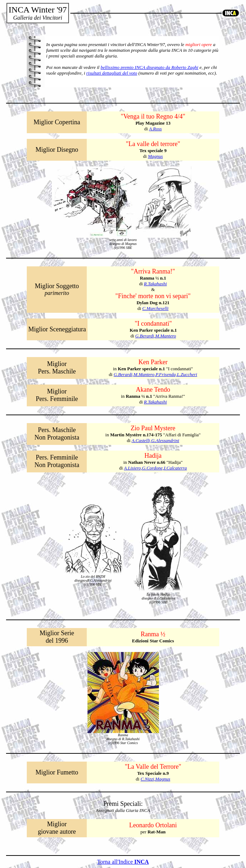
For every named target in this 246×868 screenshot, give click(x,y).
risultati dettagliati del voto (112, 73)
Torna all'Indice (123, 862)
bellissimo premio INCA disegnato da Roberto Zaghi (150, 67)
